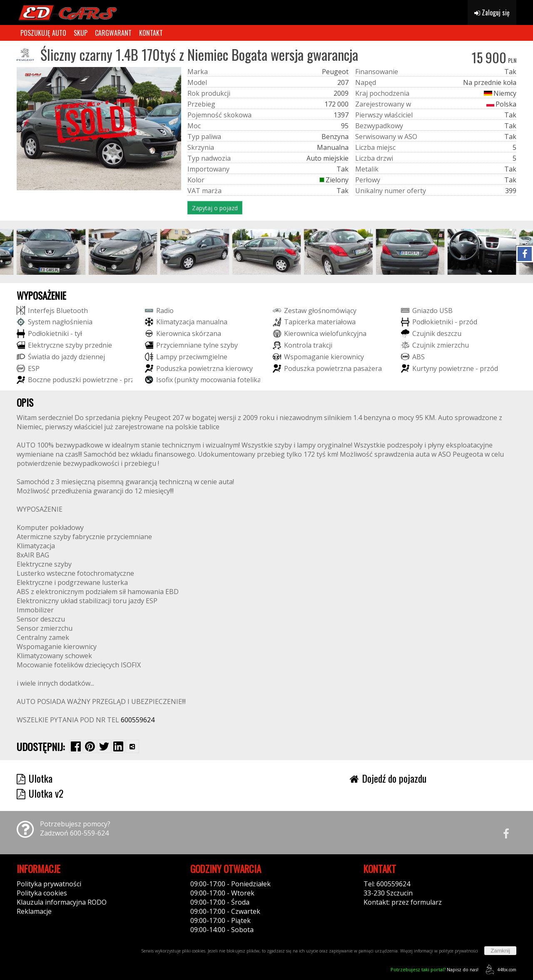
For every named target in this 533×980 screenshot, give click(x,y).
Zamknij (500, 951)
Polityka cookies (42, 893)
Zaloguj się (492, 12)
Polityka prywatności (49, 884)
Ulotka (35, 778)
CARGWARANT (113, 33)
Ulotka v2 (40, 793)
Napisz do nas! (435, 969)
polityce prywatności (458, 951)
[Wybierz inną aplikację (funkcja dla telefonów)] (132, 746)
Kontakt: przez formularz (403, 902)
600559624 (138, 720)
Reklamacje (34, 911)
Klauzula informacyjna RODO (62, 902)
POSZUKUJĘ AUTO (43, 33)
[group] (51, 252)
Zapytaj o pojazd (215, 208)
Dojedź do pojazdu (388, 778)
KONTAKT (151, 33)
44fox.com (499, 969)
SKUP (81, 33)
